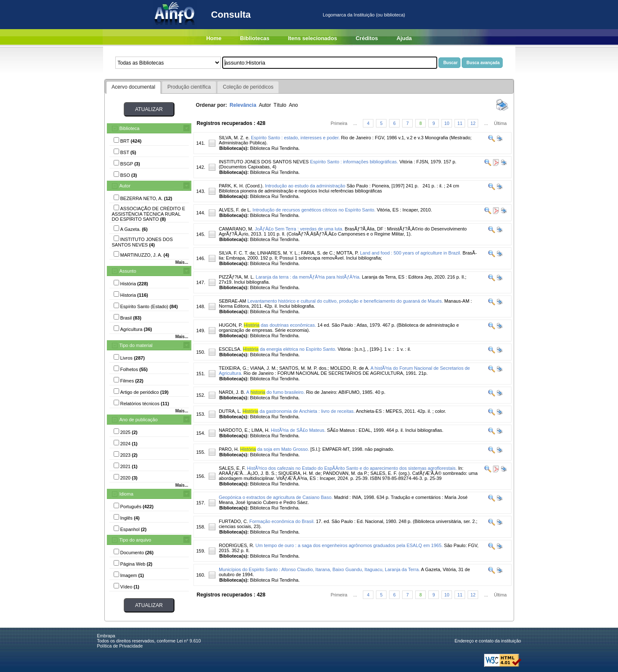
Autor (125, 186)
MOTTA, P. (347, 253)
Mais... (182, 262)
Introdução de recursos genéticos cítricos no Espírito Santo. (314, 210)
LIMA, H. (260, 430)
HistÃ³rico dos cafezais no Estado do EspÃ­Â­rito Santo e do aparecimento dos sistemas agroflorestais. (352, 468)
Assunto (128, 271)
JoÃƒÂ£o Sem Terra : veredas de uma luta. (299, 229)
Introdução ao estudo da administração (305, 186)
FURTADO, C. (233, 521)
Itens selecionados (313, 38)
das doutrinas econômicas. (280, 325)
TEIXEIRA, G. (233, 368)
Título (280, 105)
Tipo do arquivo (135, 540)
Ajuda (404, 38)
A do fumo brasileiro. (276, 392)
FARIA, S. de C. (318, 253)
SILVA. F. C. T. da (237, 253)
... (355, 123)
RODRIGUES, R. (237, 545)
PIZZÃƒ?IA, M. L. (237, 277)
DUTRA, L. (230, 411)
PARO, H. (229, 449)
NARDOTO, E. (234, 430)
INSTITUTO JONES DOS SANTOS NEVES (264, 162)
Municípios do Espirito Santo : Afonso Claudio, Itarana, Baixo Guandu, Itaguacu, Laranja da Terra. (319, 569)
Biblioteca (130, 128)
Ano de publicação (139, 420)
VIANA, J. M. (263, 368)
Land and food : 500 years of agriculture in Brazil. (411, 253)
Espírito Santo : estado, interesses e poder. (295, 138)
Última (500, 123)
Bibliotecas (255, 38)
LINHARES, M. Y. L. (278, 253)
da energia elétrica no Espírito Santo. (290, 349)
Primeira (339, 123)
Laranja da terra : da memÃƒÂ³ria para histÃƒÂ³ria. (308, 277)
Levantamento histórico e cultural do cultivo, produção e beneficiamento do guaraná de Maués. (345, 301)
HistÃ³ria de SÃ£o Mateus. (298, 430)
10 (447, 123)
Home (214, 38)
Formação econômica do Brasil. (282, 521)
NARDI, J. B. (232, 392)
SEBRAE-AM (233, 301)
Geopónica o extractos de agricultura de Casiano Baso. (276, 497)
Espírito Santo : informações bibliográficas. (354, 162)
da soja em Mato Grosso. (274, 449)
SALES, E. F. (232, 468)
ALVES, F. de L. (235, 210)
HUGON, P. (231, 325)
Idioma (127, 494)
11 (460, 123)
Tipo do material (136, 345)
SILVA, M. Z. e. (234, 138)
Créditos (367, 38)
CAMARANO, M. (236, 229)
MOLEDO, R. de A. (350, 368)
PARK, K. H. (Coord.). (241, 186)
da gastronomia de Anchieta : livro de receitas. (299, 411)
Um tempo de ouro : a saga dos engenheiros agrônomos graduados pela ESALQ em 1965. (349, 545)
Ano (294, 105)
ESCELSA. (230, 349)
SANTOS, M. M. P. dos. (304, 368)
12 (473, 123)
